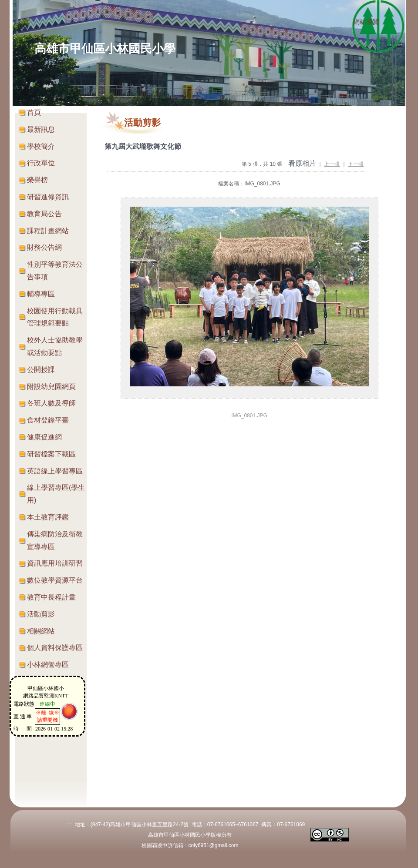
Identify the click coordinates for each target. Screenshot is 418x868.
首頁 (34, 112)
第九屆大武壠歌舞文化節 (143, 146)
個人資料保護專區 (55, 648)
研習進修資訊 (48, 197)
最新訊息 (41, 129)
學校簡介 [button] (41, 146)
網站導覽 (366, 22)
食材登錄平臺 (48, 420)
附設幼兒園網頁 (51, 387)
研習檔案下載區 (51, 454)
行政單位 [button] (41, 163)
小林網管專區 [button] (48, 665)
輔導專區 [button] (41, 294)
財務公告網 (44, 247)
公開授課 (41, 370)
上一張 (332, 164)
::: (345, 22)
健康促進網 (44, 437)
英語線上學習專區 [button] (55, 471)
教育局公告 (44, 214)
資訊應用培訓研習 (55, 563)
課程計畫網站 (48, 231)
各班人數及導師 (51, 403)
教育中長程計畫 (51, 597)
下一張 (356, 164)
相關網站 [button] (41, 631)
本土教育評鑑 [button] (48, 517)
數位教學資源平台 (55, 580)
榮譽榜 (37, 180)
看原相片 (302, 163)
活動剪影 (41, 614)
